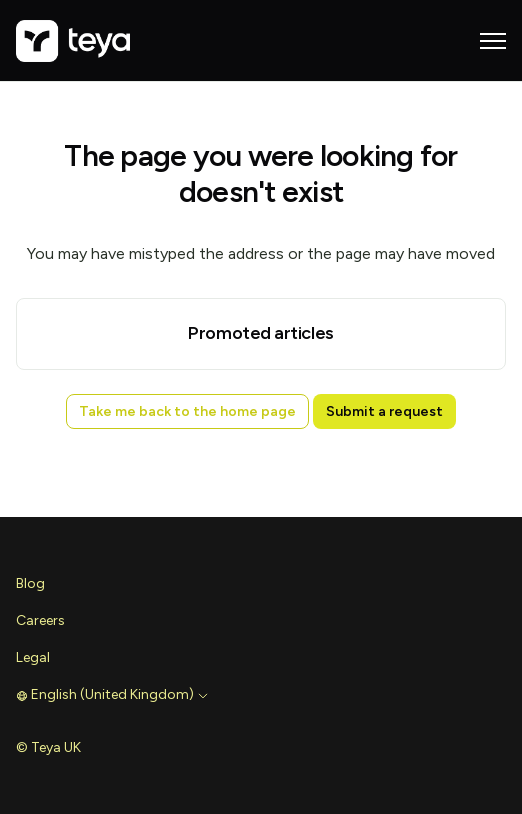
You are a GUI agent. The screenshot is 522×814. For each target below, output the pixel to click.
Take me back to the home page (187, 411)
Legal (33, 657)
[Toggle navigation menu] (493, 41)
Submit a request (384, 411)
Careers (40, 620)
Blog (30, 583)
